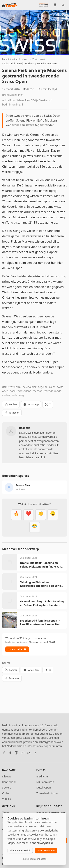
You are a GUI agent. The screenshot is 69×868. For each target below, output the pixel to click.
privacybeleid (45, 843)
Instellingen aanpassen (34, 859)
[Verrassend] (53, 515)
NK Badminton (45, 782)
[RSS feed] (35, 753)
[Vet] (16, 515)
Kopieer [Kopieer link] (11, 404)
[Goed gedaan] (41, 515)
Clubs (6, 793)
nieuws (26, 59)
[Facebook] (4, 753)
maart (42, 59)
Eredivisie (42, 776)
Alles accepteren (46, 851)
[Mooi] (29, 515)
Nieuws (7, 776)
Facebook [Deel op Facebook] (12, 413)
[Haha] (35, 527)
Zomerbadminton (47, 793)
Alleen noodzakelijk (20, 851)
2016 (34, 59)
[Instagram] (16, 753)
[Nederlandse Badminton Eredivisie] (44, 5)
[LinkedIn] (29, 753)
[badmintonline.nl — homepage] (10, 5)
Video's (6, 799)
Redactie (29, 89)
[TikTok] (10, 753)
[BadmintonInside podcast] (55, 5)
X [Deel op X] (48, 404)
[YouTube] (23, 753)
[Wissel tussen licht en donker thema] (63, 5)
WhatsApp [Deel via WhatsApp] (31, 404)
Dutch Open (44, 787)
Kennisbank (9, 782)
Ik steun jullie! (17, 649)
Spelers (7, 787)
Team (6, 812)
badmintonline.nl (11, 59)
